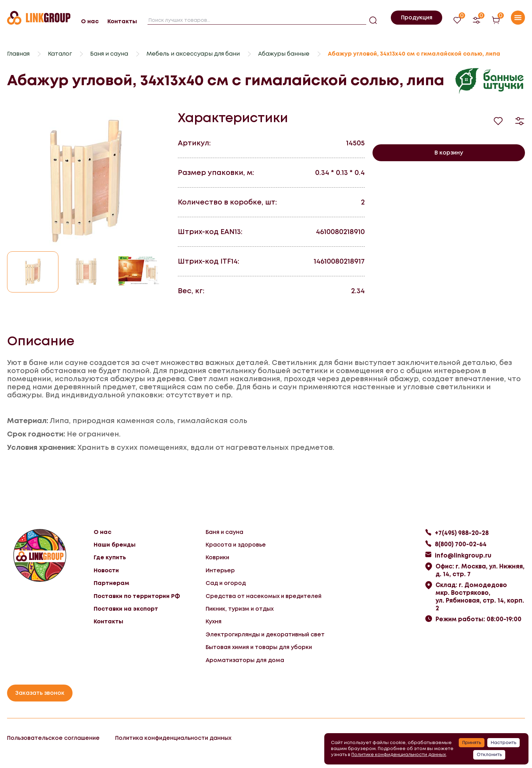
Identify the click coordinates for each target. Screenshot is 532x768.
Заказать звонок (40, 693)
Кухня (214, 621)
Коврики (217, 557)
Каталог (60, 54)
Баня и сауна (109, 54)
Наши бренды (115, 545)
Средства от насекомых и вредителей (264, 596)
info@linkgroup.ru (463, 555)
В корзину (449, 153)
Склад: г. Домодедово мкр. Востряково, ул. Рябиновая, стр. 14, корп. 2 (480, 597)
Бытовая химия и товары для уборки (259, 647)
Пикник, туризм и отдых (240, 609)
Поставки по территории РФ (137, 596)
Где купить (110, 557)
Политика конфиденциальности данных (173, 738)
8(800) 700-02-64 (461, 544)
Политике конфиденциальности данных (399, 754)
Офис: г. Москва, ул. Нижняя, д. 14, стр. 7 (480, 570)
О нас (90, 21)
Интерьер (220, 570)
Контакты (122, 21)
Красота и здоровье (236, 545)
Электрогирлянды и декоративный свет (265, 634)
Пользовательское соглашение (53, 738)
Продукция (417, 17)
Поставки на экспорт (126, 609)
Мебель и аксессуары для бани (193, 54)
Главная (18, 54)
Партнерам (111, 583)
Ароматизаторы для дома (245, 660)
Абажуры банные (284, 54)
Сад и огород (226, 583)
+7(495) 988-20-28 (462, 533)
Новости (106, 570)
